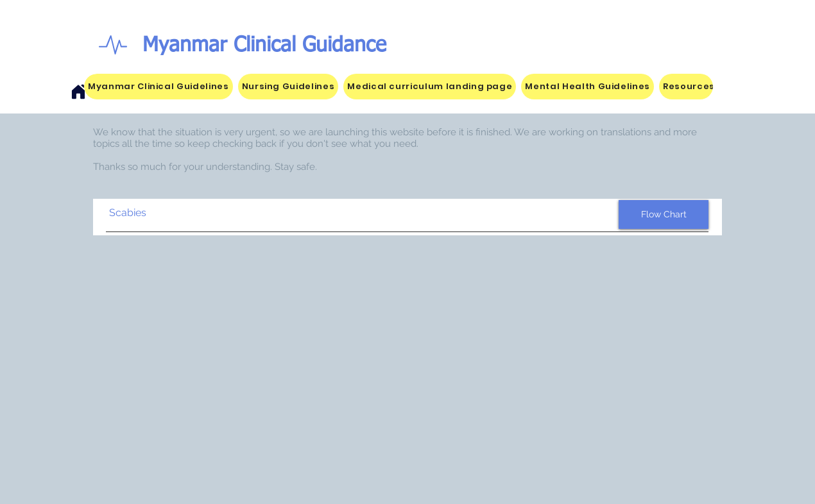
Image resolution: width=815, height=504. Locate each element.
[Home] (78, 92)
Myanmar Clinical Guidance (264, 46)
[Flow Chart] (664, 214)
